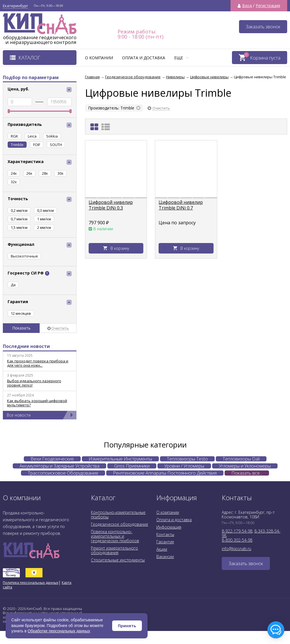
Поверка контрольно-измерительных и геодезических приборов (115, 536)
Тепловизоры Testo (187, 459)
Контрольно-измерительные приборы (118, 515)
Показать (21, 328)
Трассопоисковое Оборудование (63, 473)
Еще (181, 58)
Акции (162, 549)
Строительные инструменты (118, 560)
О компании (99, 58)
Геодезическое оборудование (120, 524)
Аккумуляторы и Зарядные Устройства (59, 466)
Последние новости (26, 346)
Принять (127, 626)
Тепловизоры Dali (241, 459)
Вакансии (165, 557)
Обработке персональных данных (59, 631)
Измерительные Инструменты (120, 459)
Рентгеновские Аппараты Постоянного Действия (165, 473)
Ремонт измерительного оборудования (114, 550)
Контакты (165, 534)
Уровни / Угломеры (184, 466)
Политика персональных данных (31, 583)
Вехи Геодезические (52, 459)
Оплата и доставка (144, 58)
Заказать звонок (263, 27)
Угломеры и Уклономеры (245, 466)
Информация (169, 527)
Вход (247, 6)
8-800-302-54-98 (237, 540)
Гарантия (165, 542)
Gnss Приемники (132, 466)
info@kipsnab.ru (236, 549)
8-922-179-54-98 (237, 531)
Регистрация (268, 6)
